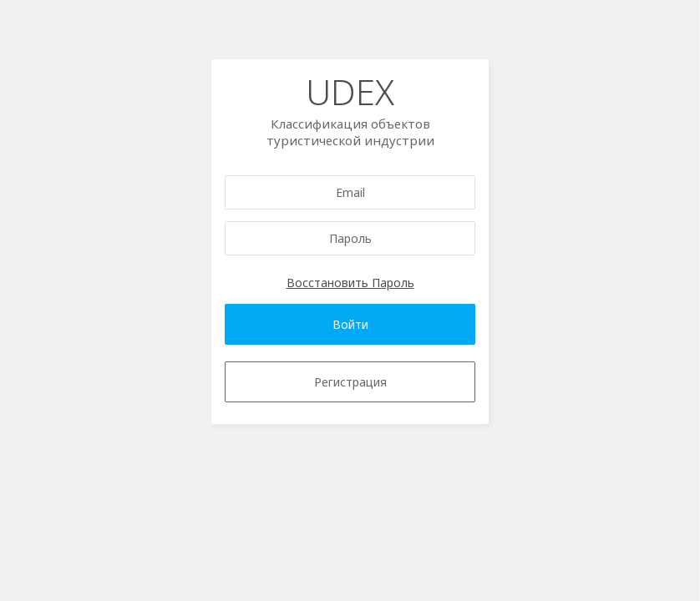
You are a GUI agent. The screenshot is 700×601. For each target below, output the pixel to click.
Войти (350, 324)
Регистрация (350, 382)
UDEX (350, 91)
